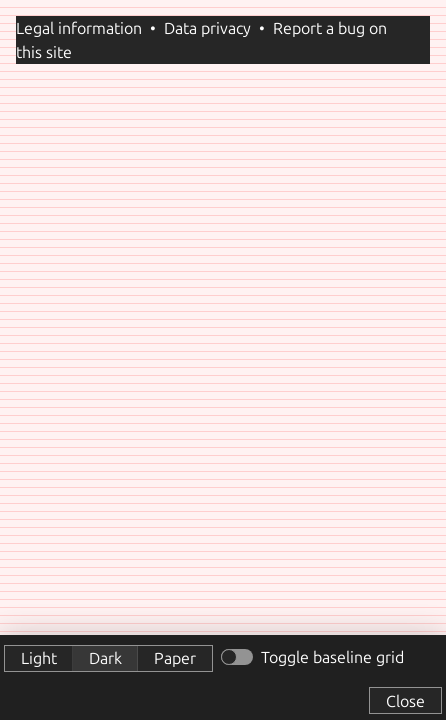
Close (405, 701)
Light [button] (39, 658)
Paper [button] (175, 658)
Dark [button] (105, 658)
